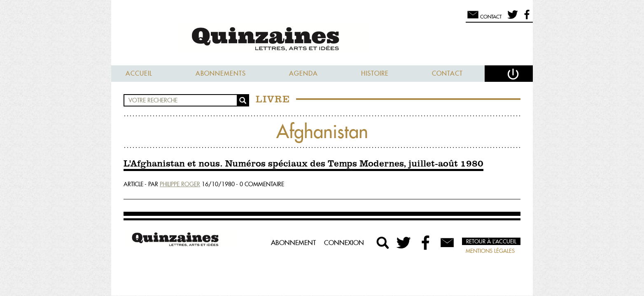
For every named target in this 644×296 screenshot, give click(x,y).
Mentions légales (490, 251)
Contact (447, 73)
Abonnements (221, 73)
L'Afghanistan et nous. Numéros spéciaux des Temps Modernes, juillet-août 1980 (303, 164)
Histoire (375, 73)
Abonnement (293, 243)
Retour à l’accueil (491, 241)
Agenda (303, 73)
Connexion (344, 243)
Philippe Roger (180, 184)
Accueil (139, 73)
